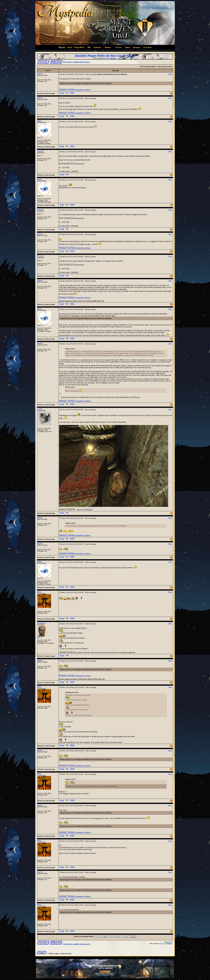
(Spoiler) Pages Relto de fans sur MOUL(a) (105, 56)
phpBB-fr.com (109, 968)
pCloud (88, 90)
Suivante (113, 58)
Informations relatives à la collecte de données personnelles (105, 965)
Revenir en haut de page (46, 93)
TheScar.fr (63, 90)
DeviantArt (80, 90)
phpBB (101, 967)
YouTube (71, 90)
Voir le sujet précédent (148, 67)
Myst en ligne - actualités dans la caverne (76, 62)
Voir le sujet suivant (165, 67)
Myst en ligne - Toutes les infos (61, 954)
